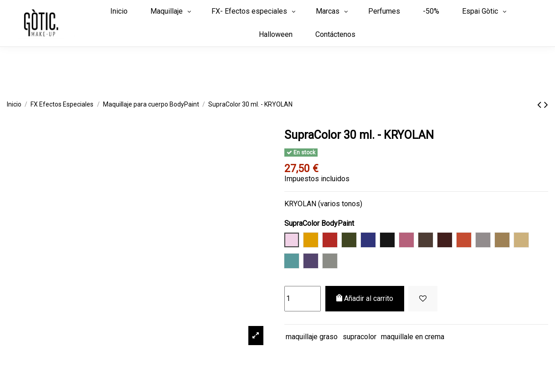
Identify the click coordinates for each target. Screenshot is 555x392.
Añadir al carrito (365, 298)
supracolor (360, 337)
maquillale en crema (413, 337)
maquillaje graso (312, 337)
